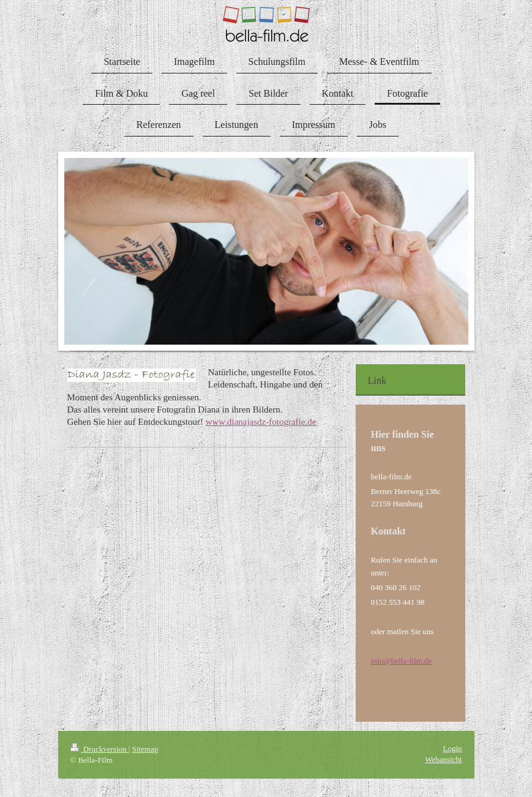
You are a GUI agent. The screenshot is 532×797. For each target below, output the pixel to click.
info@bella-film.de (402, 661)
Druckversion (99, 749)
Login (452, 748)
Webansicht (443, 759)
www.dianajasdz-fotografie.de (261, 422)
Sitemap (145, 749)
